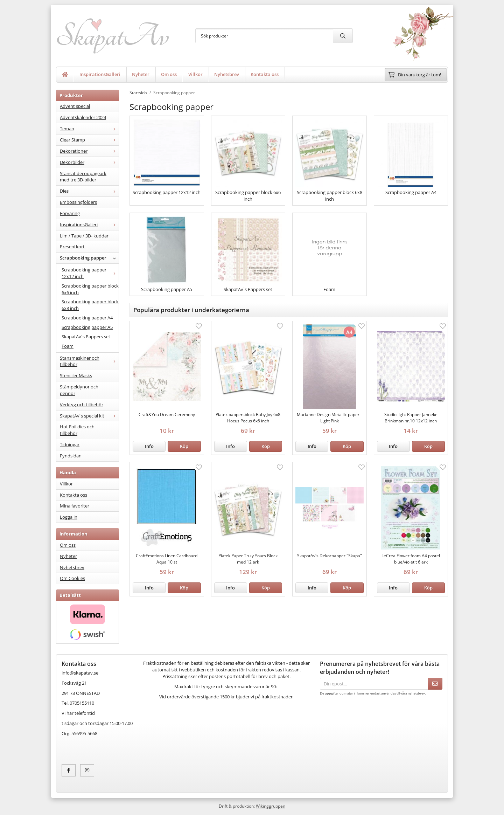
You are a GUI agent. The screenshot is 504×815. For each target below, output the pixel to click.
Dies (89, 191)
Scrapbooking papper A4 (87, 318)
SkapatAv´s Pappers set (86, 337)
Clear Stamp (89, 140)
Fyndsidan (71, 456)
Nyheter (141, 74)
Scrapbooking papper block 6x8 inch (90, 305)
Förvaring (70, 213)
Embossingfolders (78, 202)
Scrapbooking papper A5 (87, 327)
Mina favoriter (75, 506)
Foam (68, 346)
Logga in (69, 517)
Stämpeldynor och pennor (79, 390)
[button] (184, 446)
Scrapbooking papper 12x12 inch (90, 273)
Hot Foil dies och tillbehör (77, 430)
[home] (65, 75)
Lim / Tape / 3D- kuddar (84, 236)
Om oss (169, 74)
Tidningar (70, 444)
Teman (89, 129)
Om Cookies (72, 578)
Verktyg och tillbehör (82, 405)
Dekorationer (89, 151)
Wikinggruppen (271, 806)
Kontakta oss (265, 74)
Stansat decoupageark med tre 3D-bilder (83, 177)
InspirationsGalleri (100, 74)
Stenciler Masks (76, 375)
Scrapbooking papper (89, 258)
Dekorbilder (89, 162)
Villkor (195, 74)
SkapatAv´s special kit (89, 416)
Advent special (75, 106)
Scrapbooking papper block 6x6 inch (90, 289)
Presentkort (72, 247)
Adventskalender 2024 (83, 117)
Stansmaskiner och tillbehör (89, 361)
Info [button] (149, 446)
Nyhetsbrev (227, 74)
